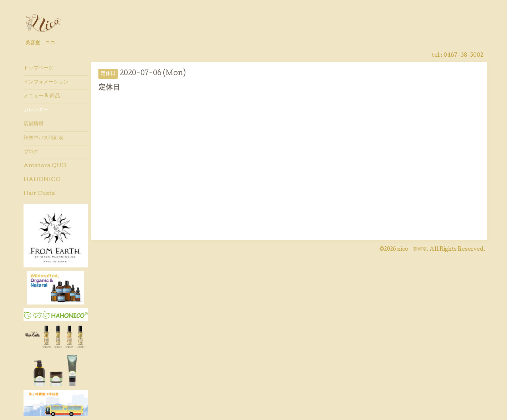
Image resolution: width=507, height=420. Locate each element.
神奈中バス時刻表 (43, 138)
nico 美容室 (412, 250)
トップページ (39, 68)
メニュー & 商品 (42, 96)
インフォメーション (46, 82)
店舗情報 (34, 124)
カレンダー (36, 110)
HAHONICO (42, 180)
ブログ (31, 152)
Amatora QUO (45, 166)
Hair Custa (39, 194)
